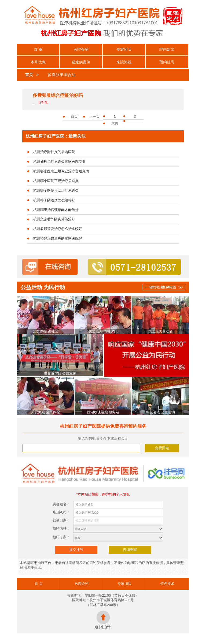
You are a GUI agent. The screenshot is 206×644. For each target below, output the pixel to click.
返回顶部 (103, 620)
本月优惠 (38, 62)
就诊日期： (61, 520)
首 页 (38, 50)
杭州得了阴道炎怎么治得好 (54, 200)
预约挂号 (167, 62)
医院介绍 (81, 50)
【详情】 (43, 102)
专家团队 (124, 50)
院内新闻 (167, 50)
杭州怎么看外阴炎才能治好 (54, 219)
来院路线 (124, 62)
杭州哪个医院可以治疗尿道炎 (56, 190)
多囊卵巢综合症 (62, 75)
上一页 (95, 117)
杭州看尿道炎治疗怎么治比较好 (58, 229)
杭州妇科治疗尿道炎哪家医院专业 (59, 162)
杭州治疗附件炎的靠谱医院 (54, 152)
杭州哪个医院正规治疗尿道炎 (56, 181)
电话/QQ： (62, 512)
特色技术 (167, 584)
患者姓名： (61, 504)
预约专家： (61, 537)
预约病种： (61, 528)
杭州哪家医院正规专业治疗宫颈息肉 (61, 171)
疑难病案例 (81, 62)
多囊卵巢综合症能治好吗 (58, 95)
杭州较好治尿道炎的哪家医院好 (58, 238)
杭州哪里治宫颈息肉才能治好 (56, 210)
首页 (29, 75)
